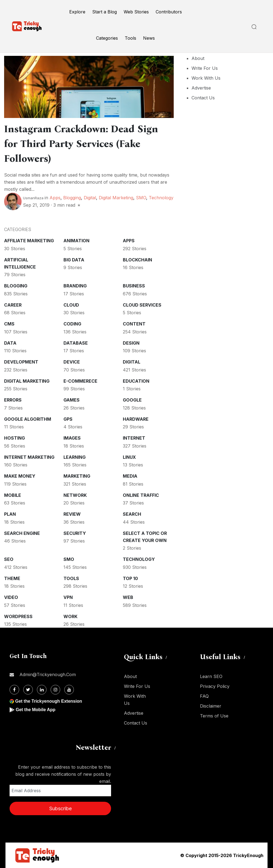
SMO (141, 198)
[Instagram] (55, 690)
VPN (68, 597)
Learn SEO (211, 676)
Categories (107, 38)
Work (70, 616)
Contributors (169, 12)
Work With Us (206, 78)
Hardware (136, 419)
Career (13, 305)
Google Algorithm (28, 419)
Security (75, 533)
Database (76, 343)
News (149, 38)
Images (72, 438)
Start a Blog (104, 12)
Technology (161, 198)
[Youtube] (69, 690)
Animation (76, 241)
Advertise (201, 88)
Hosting (14, 438)
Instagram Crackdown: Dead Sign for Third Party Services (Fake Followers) (81, 144)
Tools (130, 38)
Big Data (74, 260)
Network (75, 495)
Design (131, 343)
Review (72, 514)
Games (72, 400)
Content (134, 324)
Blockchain (137, 260)
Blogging (72, 198)
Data (10, 343)
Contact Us (203, 98)
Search (132, 514)
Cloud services (142, 305)
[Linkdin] (42, 690)
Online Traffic (141, 495)
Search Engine (22, 533)
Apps (55, 198)
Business (134, 286)
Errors (13, 400)
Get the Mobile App (35, 710)
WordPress (18, 616)
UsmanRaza (33, 198)
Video (11, 597)
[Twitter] (28, 690)
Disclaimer (211, 706)
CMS (9, 324)
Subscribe (60, 808)
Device (72, 362)
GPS (68, 419)
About (198, 58)
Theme (12, 578)
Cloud (71, 305)
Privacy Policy (215, 686)
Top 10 (130, 578)
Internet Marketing (29, 457)
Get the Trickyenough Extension (49, 701)
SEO (9, 559)
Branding (75, 286)
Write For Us (205, 68)
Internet (134, 438)
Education (136, 381)
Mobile (13, 495)
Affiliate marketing (29, 241)
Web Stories (136, 12)
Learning (75, 457)
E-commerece (80, 381)
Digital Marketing (116, 198)
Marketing (77, 476)
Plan (10, 514)
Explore (77, 12)
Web (128, 597)
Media (130, 476)
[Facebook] (14, 690)
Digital (90, 198)
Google (132, 400)
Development (21, 362)
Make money (20, 476)
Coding (72, 324)
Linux (129, 457)
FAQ (204, 696)
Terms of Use (214, 716)
